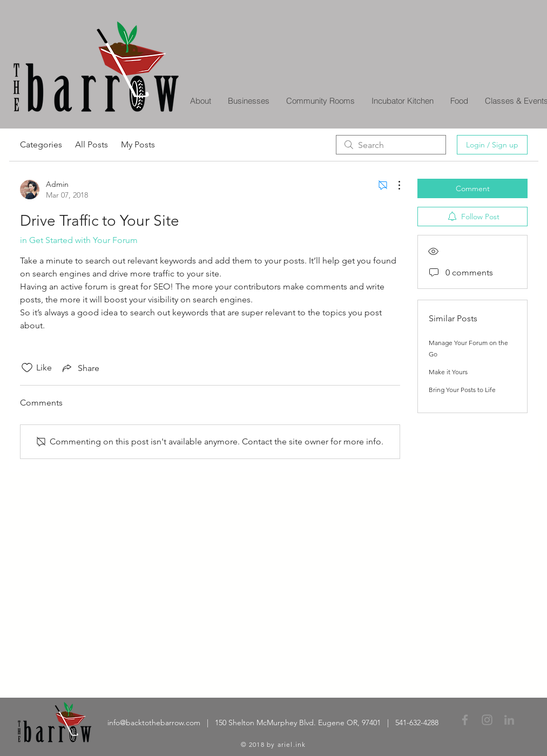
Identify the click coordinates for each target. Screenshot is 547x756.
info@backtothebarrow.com (154, 723)
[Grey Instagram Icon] (487, 720)
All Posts (92, 144)
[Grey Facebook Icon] (465, 720)
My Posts (138, 144)
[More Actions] (394, 185)
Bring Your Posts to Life (462, 390)
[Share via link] (80, 368)
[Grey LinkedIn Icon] (509, 720)
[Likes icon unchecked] (27, 368)
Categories (41, 144)
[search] (391, 145)
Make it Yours (448, 372)
